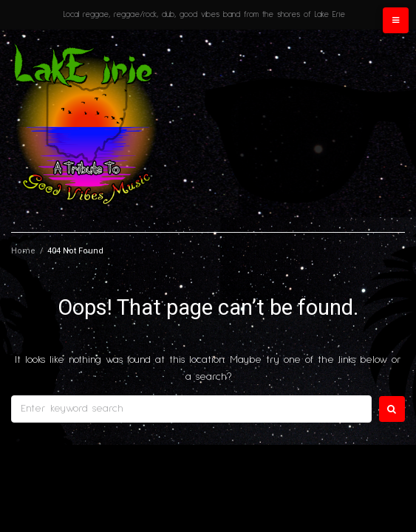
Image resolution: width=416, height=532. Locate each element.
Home (23, 251)
